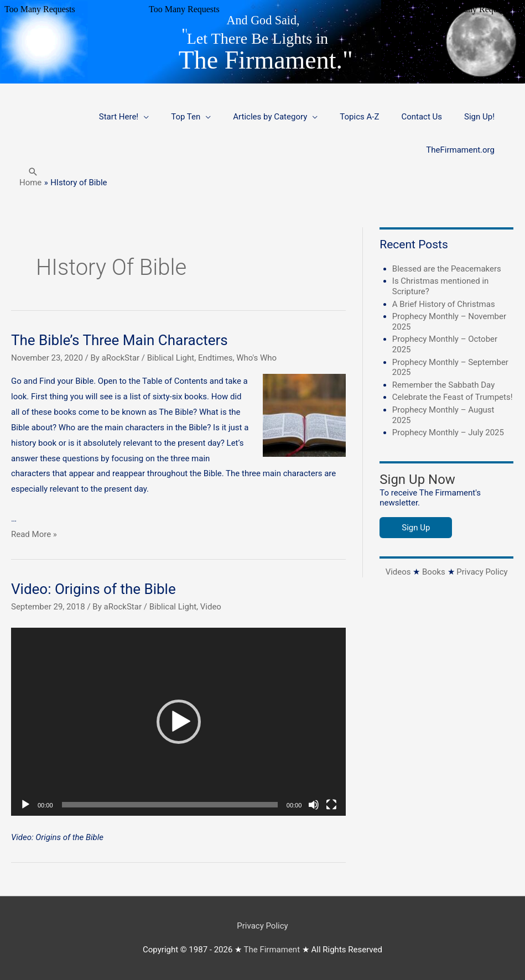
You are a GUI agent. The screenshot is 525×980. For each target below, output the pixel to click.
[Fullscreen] (331, 805)
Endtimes (215, 358)
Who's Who (256, 358)
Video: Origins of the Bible (93, 589)
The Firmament (272, 950)
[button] (33, 172)
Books (434, 572)
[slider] (170, 805)
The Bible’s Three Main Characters (119, 340)
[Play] (25, 805)
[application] (178, 722)
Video (211, 607)
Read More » (34, 534)
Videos (398, 572)
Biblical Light (171, 358)
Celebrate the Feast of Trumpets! (453, 397)
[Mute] (314, 805)
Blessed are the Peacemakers (447, 269)
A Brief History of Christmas (444, 304)
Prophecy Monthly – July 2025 (448, 432)
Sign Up (416, 528)
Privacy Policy (482, 572)
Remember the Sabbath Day (443, 385)
